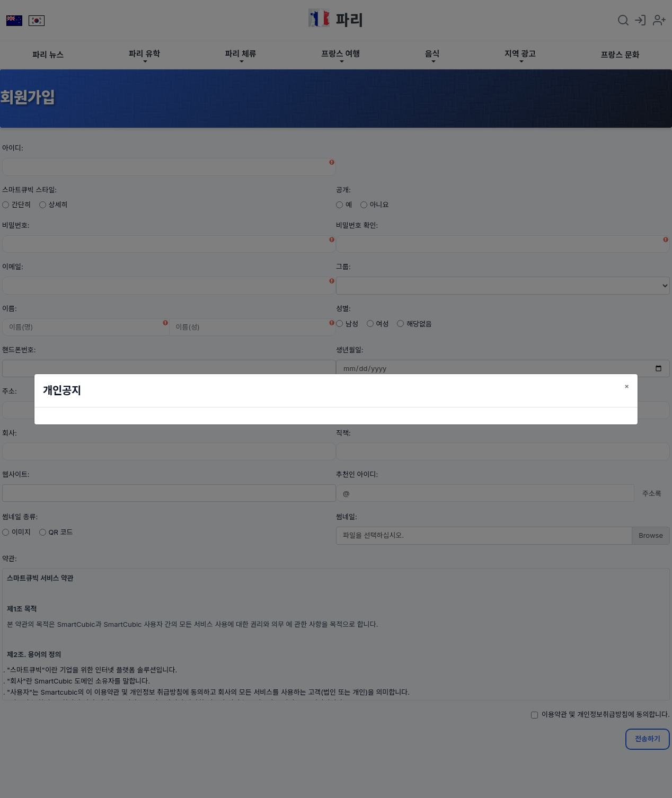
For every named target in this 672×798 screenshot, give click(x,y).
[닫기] (627, 386)
